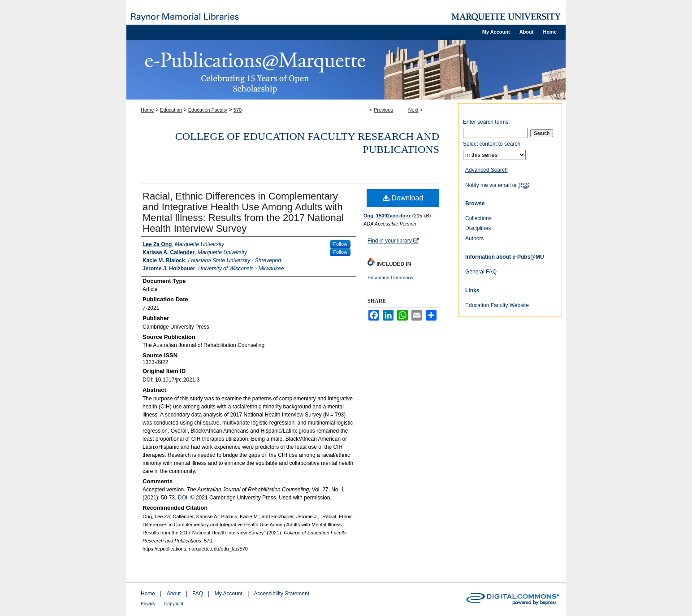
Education (171, 110)
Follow (340, 244)
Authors (474, 239)
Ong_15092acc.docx (387, 216)
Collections (478, 218)
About (174, 594)
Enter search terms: (487, 122)
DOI (183, 498)
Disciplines (478, 228)
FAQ (198, 594)
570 (238, 110)
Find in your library (393, 241)
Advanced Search (487, 170)
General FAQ (481, 272)
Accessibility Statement (282, 594)
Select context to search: (492, 144)
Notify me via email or (497, 185)
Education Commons (390, 278)
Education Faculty (208, 110)
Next (413, 110)
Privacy (148, 604)
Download (403, 198)
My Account (229, 594)
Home (147, 110)
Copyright (174, 604)
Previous (383, 110)
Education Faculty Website (497, 305)
